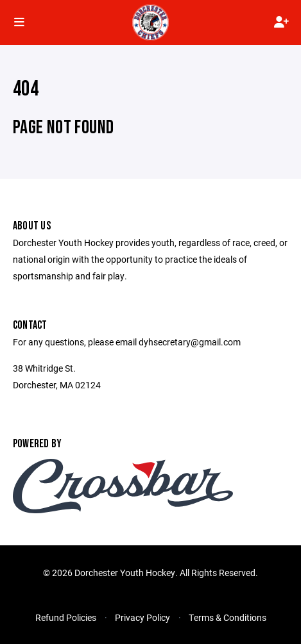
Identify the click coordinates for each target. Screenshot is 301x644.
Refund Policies (66, 617)
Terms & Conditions (228, 617)
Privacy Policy (142, 617)
